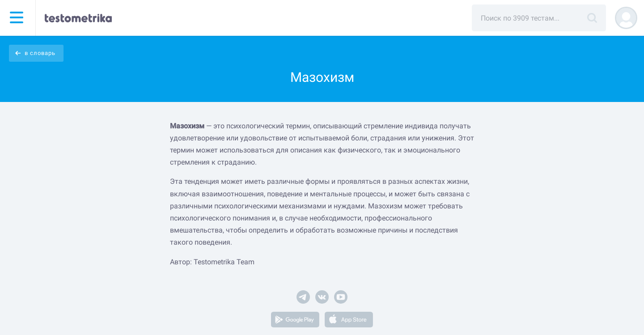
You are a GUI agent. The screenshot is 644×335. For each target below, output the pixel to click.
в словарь (40, 53)
